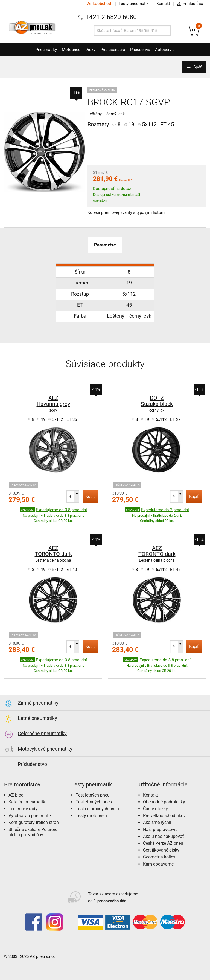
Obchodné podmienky (164, 802)
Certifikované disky (161, 850)
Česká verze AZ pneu (163, 843)
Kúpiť (90, 496)
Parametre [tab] (105, 245)
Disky (89, 50)
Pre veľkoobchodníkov (164, 816)
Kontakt (162, 4)
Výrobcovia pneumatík (30, 816)
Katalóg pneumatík (27, 802)
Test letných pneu (93, 795)
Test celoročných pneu (97, 809)
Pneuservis (145, 50)
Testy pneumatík (131, 4)
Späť (196, 67)
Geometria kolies (159, 857)
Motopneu (66, 50)
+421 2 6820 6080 (111, 17)
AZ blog (16, 795)
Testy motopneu (91, 816)
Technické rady (23, 809)
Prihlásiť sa (188, 4)
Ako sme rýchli (157, 822)
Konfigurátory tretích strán (34, 822)
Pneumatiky (38, 50)
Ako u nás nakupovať (164, 836)
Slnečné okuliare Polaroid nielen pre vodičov (33, 832)
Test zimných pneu (94, 802)
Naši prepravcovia (160, 830)
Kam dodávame (158, 864)
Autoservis (173, 50)
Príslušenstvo (114, 50)
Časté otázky (155, 809)
